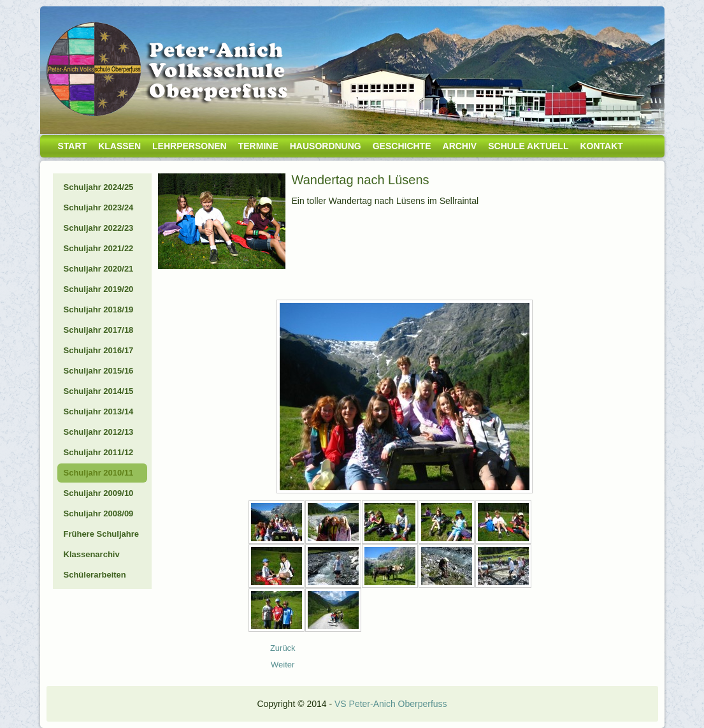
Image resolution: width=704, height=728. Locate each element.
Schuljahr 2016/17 (99, 350)
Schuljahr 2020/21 (99, 269)
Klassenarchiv (92, 554)
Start (73, 146)
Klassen (119, 146)
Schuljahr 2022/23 (99, 228)
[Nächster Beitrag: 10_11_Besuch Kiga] (283, 665)
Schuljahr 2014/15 (99, 391)
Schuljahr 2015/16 (99, 371)
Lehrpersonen (190, 146)
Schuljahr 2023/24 (99, 207)
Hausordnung (326, 146)
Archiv (460, 146)
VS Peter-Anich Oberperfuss (391, 704)
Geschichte (402, 146)
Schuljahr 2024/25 (99, 187)
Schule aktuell (528, 146)
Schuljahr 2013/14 (99, 411)
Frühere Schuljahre (101, 534)
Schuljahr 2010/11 (99, 473)
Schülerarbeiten (95, 575)
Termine (258, 146)
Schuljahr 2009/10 (99, 493)
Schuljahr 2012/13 (99, 432)
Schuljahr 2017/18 (99, 330)
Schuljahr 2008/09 (99, 513)
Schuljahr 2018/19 (99, 309)
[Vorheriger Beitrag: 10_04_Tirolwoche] (283, 648)
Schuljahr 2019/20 (99, 289)
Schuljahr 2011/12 (99, 452)
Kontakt (601, 146)
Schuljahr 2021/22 (99, 248)
